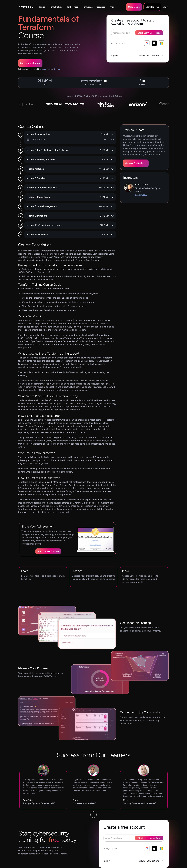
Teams (57, 69)
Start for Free (152, 7)
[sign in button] (118, 56)
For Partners (88, 7)
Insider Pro (45, 69)
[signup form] (134, 838)
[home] (26, 7)
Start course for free (30, 63)
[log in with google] (147, 43)
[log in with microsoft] (161, 43)
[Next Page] (94, 815)
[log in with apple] (154, 43)
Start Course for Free (48, 551)
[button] (43, 7)
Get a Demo (134, 7)
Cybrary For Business (136, 163)
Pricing (113, 7)
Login (166, 7)
